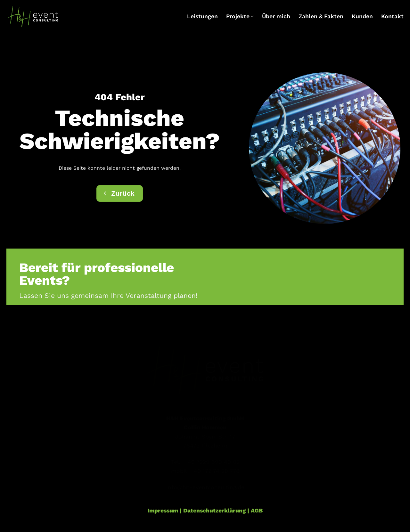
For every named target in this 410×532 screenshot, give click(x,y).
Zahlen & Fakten (321, 16)
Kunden (362, 16)
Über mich (276, 16)
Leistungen (202, 16)
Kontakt (392, 16)
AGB (257, 511)
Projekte (240, 16)
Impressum (163, 511)
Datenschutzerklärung (214, 511)
